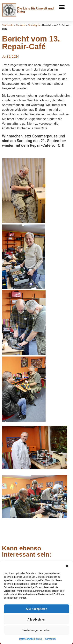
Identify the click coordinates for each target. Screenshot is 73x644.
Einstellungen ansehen (36, 630)
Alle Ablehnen (36, 620)
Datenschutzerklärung (31, 639)
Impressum (50, 639)
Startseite (8, 25)
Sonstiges (34, 25)
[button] (67, 566)
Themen (21, 25)
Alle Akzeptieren (36, 609)
